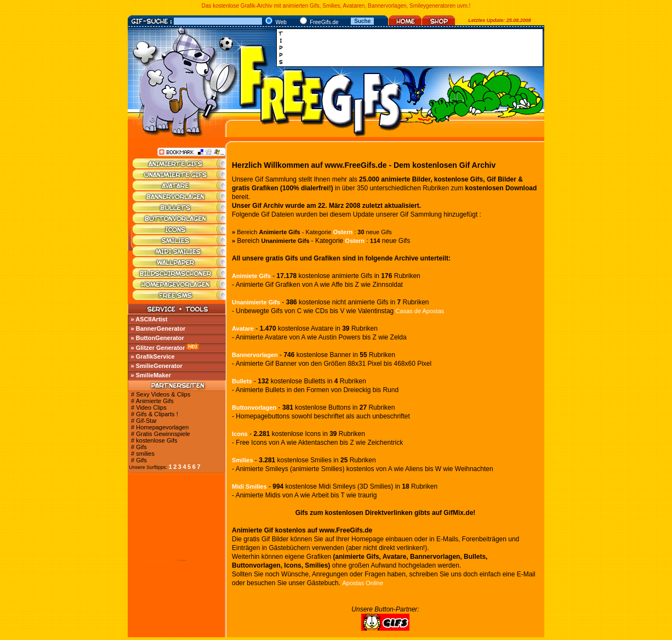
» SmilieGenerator (157, 366)
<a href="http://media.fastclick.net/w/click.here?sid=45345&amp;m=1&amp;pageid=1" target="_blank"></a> (413, 48)
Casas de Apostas (420, 311)
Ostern (343, 232)
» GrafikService (153, 356)
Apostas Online (363, 583)
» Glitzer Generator (158, 348)
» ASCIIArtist (149, 319)
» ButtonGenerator (158, 338)
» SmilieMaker (151, 375)
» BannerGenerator (158, 329)
